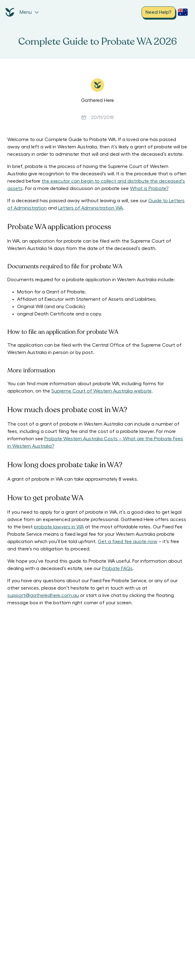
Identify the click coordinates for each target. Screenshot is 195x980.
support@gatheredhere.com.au (43, 595)
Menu (29, 12)
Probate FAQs (117, 568)
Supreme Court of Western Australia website (101, 391)
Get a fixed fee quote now (128, 542)
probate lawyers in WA (59, 527)
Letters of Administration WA (90, 208)
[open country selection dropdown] (183, 12)
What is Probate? (149, 188)
